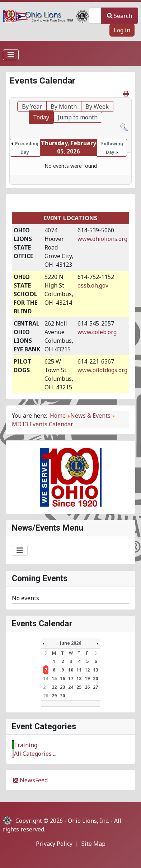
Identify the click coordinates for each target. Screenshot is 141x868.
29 (54, 696)
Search (119, 16)
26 (87, 687)
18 (79, 679)
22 (54, 687)
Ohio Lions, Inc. (88, 821)
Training (26, 745)
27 (95, 687)
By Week (97, 106)
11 (79, 670)
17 (71, 679)
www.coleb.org (97, 332)
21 (46, 687)
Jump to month (78, 117)
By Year (32, 106)
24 (71, 687)
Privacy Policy (54, 844)
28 (46, 696)
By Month (64, 106)
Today (41, 117)
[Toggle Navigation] (11, 55)
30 (62, 696)
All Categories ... (35, 754)
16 (62, 679)
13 (95, 670)
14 (46, 679)
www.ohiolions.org (102, 239)
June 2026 (70, 643)
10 (71, 670)
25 (79, 687)
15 (54, 679)
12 (87, 670)
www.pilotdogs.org (102, 370)
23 (62, 687)
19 (87, 679)
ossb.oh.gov (93, 285)
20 (95, 679)
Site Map (93, 844)
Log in (122, 30)
